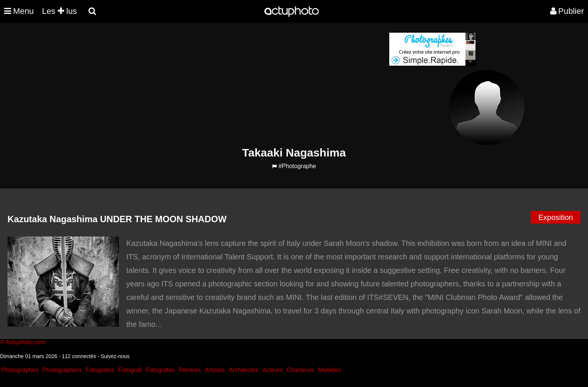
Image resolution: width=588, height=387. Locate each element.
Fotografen (160, 370)
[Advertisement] (249, 85)
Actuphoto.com (26, 342)
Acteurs (272, 370)
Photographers (62, 370)
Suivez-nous (115, 356)
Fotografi (130, 370)
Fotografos (100, 370)
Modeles (329, 370)
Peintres (190, 370)
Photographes (20, 370)
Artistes (215, 370)
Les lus (59, 11)
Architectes (244, 370)
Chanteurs (300, 370)
